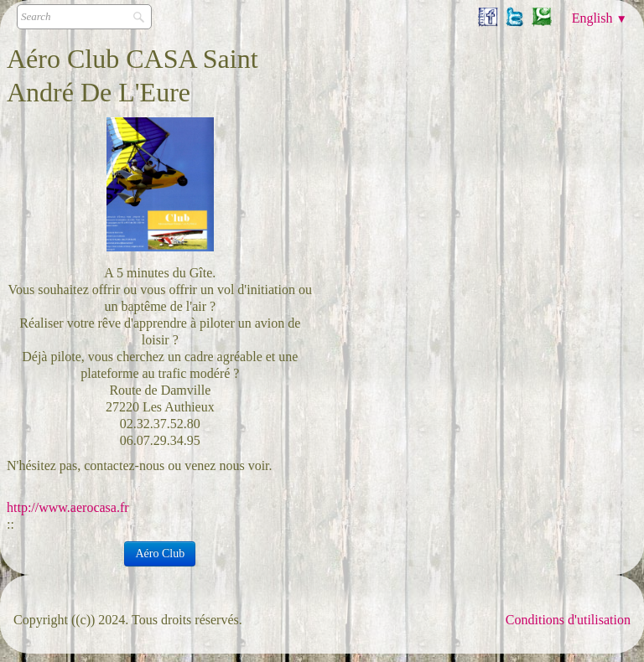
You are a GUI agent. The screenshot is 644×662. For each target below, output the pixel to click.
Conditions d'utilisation (568, 620)
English (600, 18)
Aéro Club (160, 553)
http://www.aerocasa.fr (68, 507)
